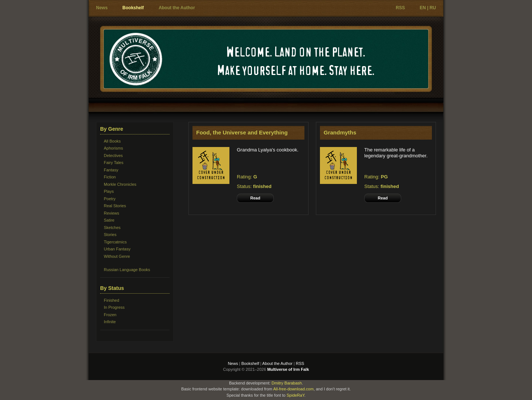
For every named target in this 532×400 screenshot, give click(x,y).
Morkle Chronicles (120, 184)
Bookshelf (133, 8)
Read (255, 198)
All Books (112, 141)
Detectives (113, 155)
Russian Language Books (127, 270)
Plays (109, 191)
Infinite (110, 322)
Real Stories (115, 206)
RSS (400, 8)
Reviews (112, 213)
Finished (112, 300)
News (102, 8)
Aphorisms (113, 148)
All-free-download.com (293, 389)
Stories (110, 235)
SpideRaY (296, 395)
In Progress (114, 307)
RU (433, 8)
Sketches (112, 228)
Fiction (110, 177)
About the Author (177, 8)
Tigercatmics (115, 242)
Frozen (110, 315)
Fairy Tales (114, 163)
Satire (109, 220)
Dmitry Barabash (287, 383)
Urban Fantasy (117, 249)
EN (423, 8)
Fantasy (111, 170)
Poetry (110, 199)
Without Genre (117, 256)
